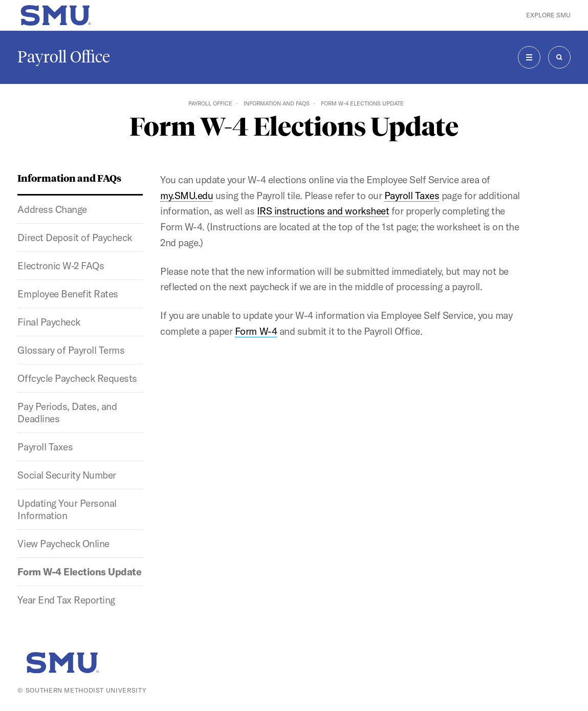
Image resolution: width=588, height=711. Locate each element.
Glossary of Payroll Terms (71, 350)
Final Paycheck (49, 322)
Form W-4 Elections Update (79, 572)
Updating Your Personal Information (67, 509)
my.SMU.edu (187, 196)
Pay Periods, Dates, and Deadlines (67, 413)
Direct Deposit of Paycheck (75, 238)
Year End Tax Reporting (66, 600)
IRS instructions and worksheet (323, 211)
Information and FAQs (277, 103)
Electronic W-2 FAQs (61, 266)
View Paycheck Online (63, 544)
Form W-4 (256, 331)
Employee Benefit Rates (68, 294)
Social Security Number (67, 475)
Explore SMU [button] (548, 15)
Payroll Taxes (45, 447)
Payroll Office (64, 57)
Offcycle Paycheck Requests (77, 378)
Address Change (52, 209)
